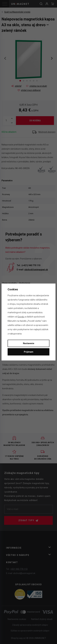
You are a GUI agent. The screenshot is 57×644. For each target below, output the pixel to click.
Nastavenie (29, 343)
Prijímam (29, 352)
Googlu (21, 317)
